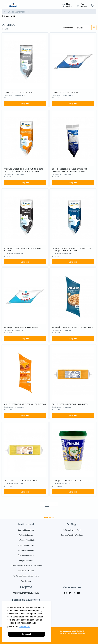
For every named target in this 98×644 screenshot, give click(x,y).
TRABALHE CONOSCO (26, 571)
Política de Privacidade (26, 540)
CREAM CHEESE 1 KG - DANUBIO (66, 92)
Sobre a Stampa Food (26, 530)
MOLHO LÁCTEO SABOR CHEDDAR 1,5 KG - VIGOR (25, 404)
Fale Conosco (26, 581)
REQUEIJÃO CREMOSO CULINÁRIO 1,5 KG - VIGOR (73, 327)
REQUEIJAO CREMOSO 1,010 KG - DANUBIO (22, 327)
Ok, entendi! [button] (27, 634)
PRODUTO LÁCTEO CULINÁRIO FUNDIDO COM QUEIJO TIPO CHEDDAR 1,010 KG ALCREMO (23, 170)
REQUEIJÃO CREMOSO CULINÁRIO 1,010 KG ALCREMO (22, 249)
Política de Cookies (26, 535)
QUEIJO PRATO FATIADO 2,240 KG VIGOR (21, 481)
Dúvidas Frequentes (26, 550)
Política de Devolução (26, 545)
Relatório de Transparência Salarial (26, 576)
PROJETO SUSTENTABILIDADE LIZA (26, 593)
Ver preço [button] (25, 103)
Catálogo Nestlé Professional (72, 535)
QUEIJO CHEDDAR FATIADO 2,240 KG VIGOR (70, 404)
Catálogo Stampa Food (72, 530)
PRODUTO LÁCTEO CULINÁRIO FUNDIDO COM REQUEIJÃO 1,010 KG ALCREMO (71, 249)
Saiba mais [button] (25, 626)
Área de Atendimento (26, 555)
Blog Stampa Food (26, 560)
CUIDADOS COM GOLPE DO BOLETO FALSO (26, 566)
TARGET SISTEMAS (78, 631)
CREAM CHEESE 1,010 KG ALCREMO (19, 92)
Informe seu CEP (9, 16)
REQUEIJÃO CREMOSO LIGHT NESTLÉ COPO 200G (73, 481)
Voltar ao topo (49, 517)
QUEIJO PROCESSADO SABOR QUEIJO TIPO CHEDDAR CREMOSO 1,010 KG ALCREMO (70, 170)
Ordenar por (68, 28)
